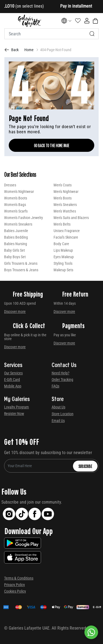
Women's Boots (16, 198)
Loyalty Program (17, 407)
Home (29, 50)
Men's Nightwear (66, 192)
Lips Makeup (63, 250)
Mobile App (13, 386)
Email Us (58, 421)
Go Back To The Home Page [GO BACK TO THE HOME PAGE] (51, 145)
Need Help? (61, 373)
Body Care (61, 244)
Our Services (13, 373)
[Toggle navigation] (8, 21)
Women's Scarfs (16, 211)
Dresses (10, 185)
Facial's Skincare (66, 237)
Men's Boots (63, 198)
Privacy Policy (14, 585)
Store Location (63, 414)
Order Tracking (62, 380)
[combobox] (51, 34)
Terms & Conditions (19, 578)
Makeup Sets (63, 270)
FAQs (55, 386)
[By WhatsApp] (91, 632)
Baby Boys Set (15, 257)
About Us (58, 407)
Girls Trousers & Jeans (21, 263)
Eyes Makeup (64, 257)
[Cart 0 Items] (95, 21)
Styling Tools (63, 263)
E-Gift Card (12, 380)
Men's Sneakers (65, 205)
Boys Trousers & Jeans (21, 270)
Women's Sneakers (18, 224)
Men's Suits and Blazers (71, 218)
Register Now (14, 414)
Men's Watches (65, 211)
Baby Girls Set (14, 250)
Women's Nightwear (19, 192)
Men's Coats (63, 185)
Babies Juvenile (16, 231)
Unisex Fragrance (67, 231)
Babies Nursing (16, 244)
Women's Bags (15, 205)
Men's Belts (62, 224)
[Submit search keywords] (92, 34)
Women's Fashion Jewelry (23, 218)
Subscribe (85, 466)
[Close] (84, 7)
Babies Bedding (16, 237)
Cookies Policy (15, 591)
